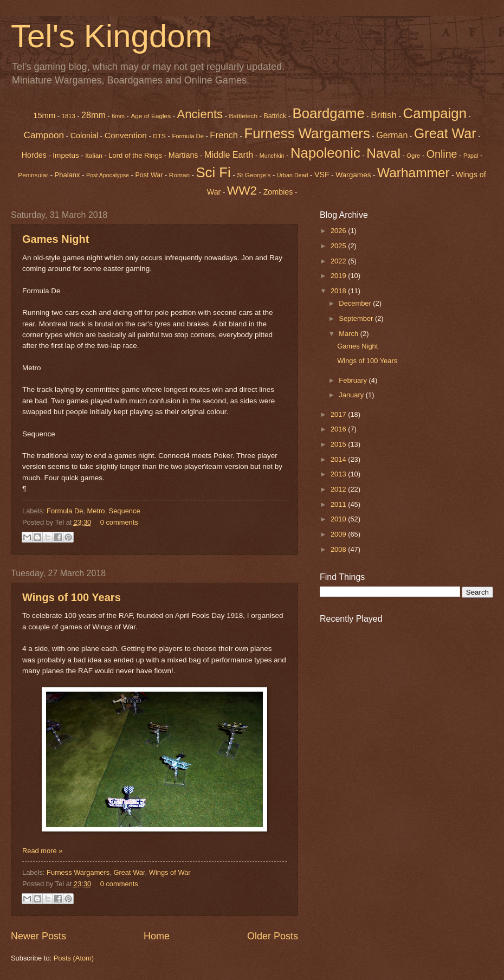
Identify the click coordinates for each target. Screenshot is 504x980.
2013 (339, 474)
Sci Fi (213, 172)
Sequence (125, 511)
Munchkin (272, 156)
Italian (94, 156)
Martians (183, 155)
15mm (44, 115)
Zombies (278, 192)
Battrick (275, 116)
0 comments (119, 522)
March (349, 334)
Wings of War (170, 872)
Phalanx (67, 175)
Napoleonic (325, 153)
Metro (96, 511)
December (356, 303)
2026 (339, 231)
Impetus (66, 155)
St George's (254, 175)
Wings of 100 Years (72, 597)
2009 (339, 534)
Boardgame (329, 113)
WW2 (242, 190)
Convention (126, 135)
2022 (339, 261)
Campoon (44, 135)
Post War (149, 175)
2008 (339, 549)
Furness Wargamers (307, 133)
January (352, 395)
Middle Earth (229, 154)
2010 (339, 519)
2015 (339, 444)
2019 (339, 276)
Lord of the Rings (135, 155)
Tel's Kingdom (112, 36)
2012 (339, 489)
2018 (339, 291)
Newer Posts (38, 936)
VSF (322, 175)
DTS (159, 136)
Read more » (42, 851)
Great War (129, 872)
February (354, 380)
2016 (339, 429)
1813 (69, 116)
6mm (118, 116)
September (357, 318)
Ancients (200, 114)
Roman (179, 175)
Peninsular (33, 175)
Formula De (188, 136)
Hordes (34, 155)
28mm (93, 115)
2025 (339, 246)
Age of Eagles (151, 116)
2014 (339, 459)
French (224, 135)
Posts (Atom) (74, 958)
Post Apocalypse (108, 175)
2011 (339, 504)
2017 (339, 414)
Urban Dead (293, 175)
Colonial (85, 136)
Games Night (56, 239)
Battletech (243, 116)
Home (157, 936)
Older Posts (273, 936)
